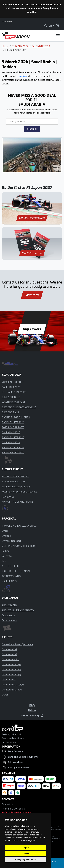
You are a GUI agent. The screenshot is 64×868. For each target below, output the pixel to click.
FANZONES (8, 497)
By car (5, 531)
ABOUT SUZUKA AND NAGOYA (18, 610)
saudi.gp (23, 76)
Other (5, 695)
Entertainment (10, 620)
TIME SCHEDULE (11, 397)
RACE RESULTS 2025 (13, 437)
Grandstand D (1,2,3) (13, 684)
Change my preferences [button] (26, 860)
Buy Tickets (32, 329)
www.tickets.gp (32, 715)
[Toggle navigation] (58, 36)
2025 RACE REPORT (13, 427)
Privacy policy (9, 742)
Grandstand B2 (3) (11, 674)
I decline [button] (26, 854)
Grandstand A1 (10, 649)
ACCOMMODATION (12, 576)
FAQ (32, 705)
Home (5, 46)
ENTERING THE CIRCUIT (15, 476)
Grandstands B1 (10, 659)
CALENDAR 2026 (11, 387)
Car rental (7, 556)
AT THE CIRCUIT (11, 566)
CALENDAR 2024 (41, 46)
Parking (6, 551)
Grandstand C (9, 679)
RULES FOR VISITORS (14, 481)
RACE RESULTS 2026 (13, 422)
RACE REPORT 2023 (13, 452)
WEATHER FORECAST (14, 402)
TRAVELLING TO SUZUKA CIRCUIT (20, 526)
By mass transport (12, 541)
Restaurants (8, 615)
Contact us (32, 295)
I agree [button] (26, 848)
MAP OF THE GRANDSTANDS (18, 502)
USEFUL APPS (9, 581)
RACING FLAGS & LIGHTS (16, 417)
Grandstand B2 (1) (11, 664)
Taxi (4, 561)
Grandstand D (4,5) (12, 690)
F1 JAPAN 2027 (20, 46)
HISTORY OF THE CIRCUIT (16, 487)
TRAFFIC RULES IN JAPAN (16, 571)
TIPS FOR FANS (10, 412)
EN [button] (51, 26)
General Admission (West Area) (18, 644)
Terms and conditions (13, 738)
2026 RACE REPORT (13, 382)
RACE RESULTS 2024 (13, 447)
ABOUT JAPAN (9, 605)
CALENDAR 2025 (11, 432)
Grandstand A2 (10, 654)
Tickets (32, 710)
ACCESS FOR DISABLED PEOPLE (19, 492)
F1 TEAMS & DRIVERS (14, 392)
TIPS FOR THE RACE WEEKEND (19, 407)
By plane (6, 536)
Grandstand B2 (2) (11, 669)
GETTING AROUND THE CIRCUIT (19, 546)
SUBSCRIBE (32, 129)
